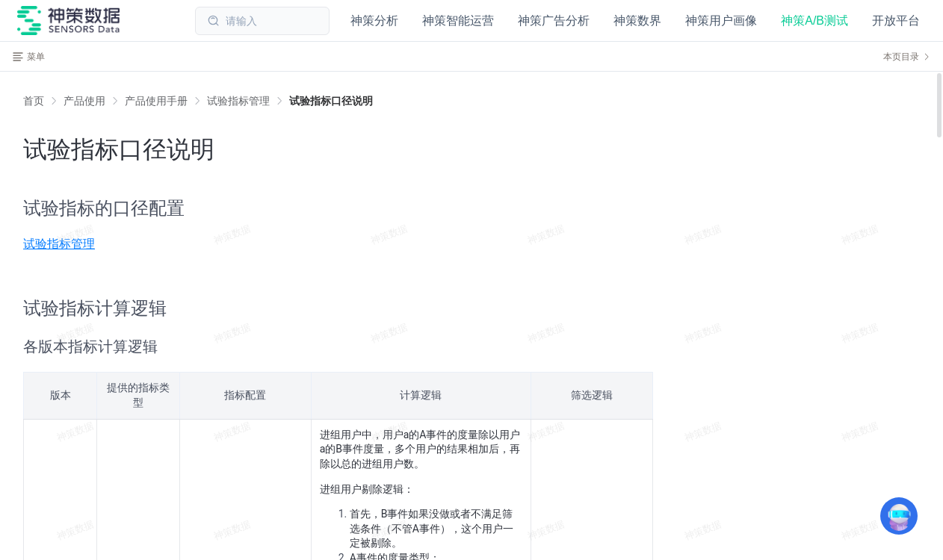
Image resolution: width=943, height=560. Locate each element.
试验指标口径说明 (331, 101)
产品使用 (84, 101)
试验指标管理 (238, 101)
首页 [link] (34, 101)
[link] (84, 101)
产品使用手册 (156, 101)
